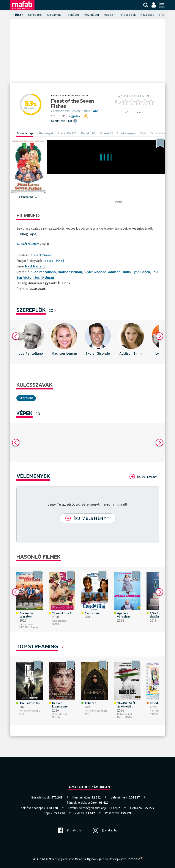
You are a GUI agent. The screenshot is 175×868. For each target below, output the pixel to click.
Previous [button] (16, 336)
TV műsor (73, 15)
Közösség (147, 15)
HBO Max (129, 717)
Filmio (34, 627)
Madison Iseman (70, 272)
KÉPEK (24, 413)
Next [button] (159, 336)
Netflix (56, 717)
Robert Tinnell (53, 261)
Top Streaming (37, 646)
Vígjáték (74, 116)
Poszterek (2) (28, 197)
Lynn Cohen (141, 272)
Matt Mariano (35, 266)
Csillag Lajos (27, 234)
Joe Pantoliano (44, 272)
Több (95, 111)
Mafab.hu (80, 859)
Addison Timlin (119, 272)
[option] (31, 342)
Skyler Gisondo (95, 272)
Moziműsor (92, 15)
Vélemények (33, 476)
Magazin (110, 15)
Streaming (54, 15)
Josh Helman (44, 277)
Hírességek (128, 15)
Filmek (18, 15)
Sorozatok (35, 15)
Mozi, (120, 717)
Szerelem (26, 398)
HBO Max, (25, 627)
